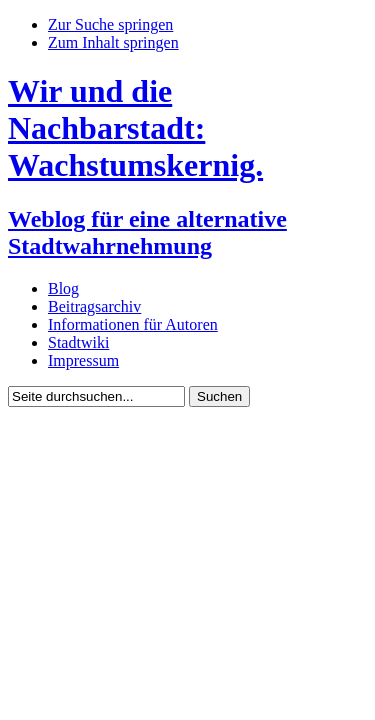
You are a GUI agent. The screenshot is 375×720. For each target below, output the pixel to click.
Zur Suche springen (110, 24)
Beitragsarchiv (94, 306)
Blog (63, 288)
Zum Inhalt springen (113, 42)
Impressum (83, 360)
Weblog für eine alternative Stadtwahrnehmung (147, 232)
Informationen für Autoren (133, 324)
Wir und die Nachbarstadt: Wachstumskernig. (135, 128)
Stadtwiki (78, 342)
